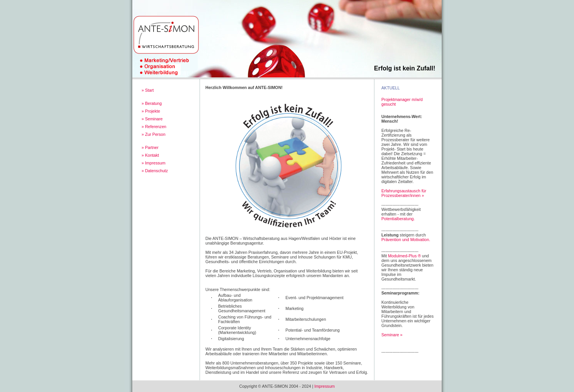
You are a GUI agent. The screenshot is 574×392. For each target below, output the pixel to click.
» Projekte (151, 111)
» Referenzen (154, 127)
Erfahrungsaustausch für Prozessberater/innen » (404, 193)
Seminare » (392, 335)
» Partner (150, 147)
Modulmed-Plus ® (404, 256)
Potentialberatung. (398, 219)
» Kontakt (150, 155)
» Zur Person (154, 134)
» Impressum (154, 163)
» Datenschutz (155, 171)
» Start (148, 90)
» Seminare (152, 119)
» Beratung (152, 103)
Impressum (325, 386)
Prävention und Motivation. (406, 240)
